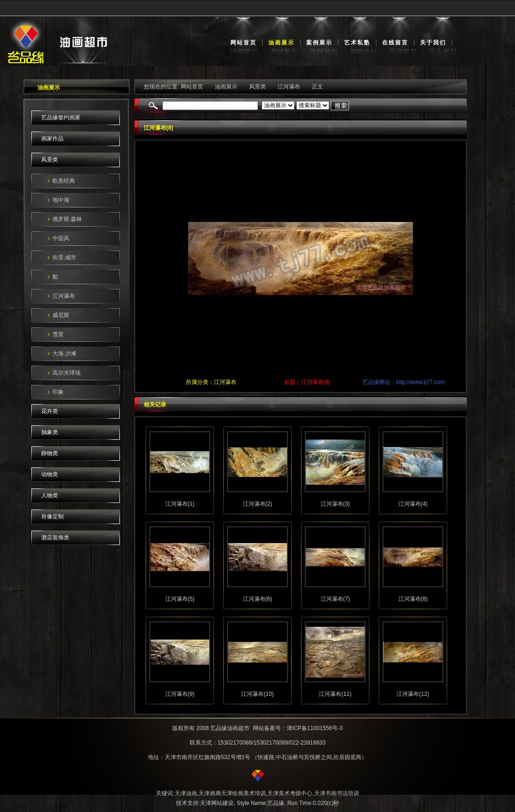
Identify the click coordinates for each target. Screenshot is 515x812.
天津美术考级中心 (290, 793)
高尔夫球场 (66, 373)
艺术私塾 (357, 43)
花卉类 (50, 411)
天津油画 (186, 793)
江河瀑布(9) (180, 694)
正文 (317, 87)
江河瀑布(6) (258, 599)
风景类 (50, 160)
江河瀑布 (64, 296)
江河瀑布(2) (258, 504)
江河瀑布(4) (413, 504)
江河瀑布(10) (257, 694)
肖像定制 (52, 517)
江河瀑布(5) (180, 599)
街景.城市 (64, 258)
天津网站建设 (217, 803)
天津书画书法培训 (337, 793)
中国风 (61, 238)
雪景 (58, 334)
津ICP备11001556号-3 (315, 728)
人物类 (50, 495)
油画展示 (281, 43)
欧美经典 (64, 181)
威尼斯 (61, 315)
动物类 (50, 474)
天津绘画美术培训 (243, 793)
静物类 (50, 453)
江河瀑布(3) (335, 504)
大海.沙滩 (64, 354)
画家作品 (52, 139)
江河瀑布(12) (413, 694)
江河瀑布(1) (180, 504)
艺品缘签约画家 (61, 118)
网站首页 (243, 43)
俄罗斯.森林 (67, 219)
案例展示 (319, 43)
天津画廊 (210, 793)
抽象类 (50, 432)
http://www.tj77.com (420, 382)
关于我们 (433, 43)
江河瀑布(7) (335, 599)
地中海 (61, 200)
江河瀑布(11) (335, 694)
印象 (58, 392)
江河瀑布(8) (413, 599)
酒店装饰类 (55, 538)
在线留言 (395, 43)
